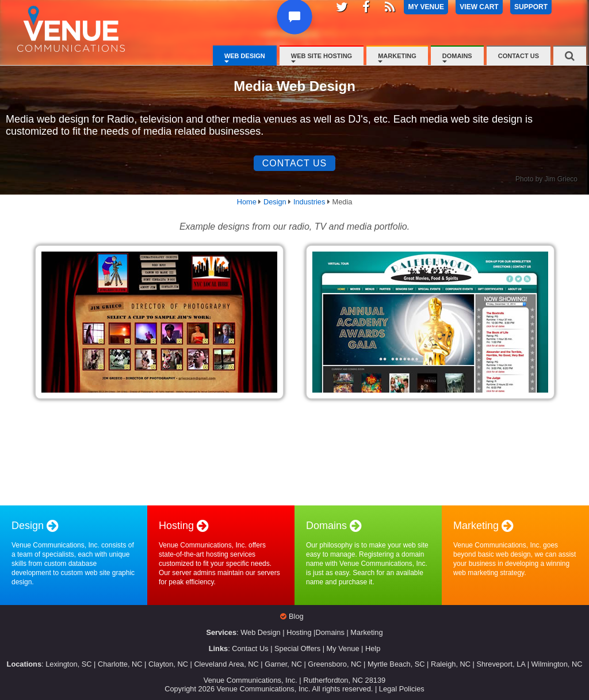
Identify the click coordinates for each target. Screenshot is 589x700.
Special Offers (297, 648)
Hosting (299, 632)
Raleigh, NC (451, 664)
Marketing (397, 56)
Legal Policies (402, 689)
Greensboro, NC (334, 664)
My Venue (343, 648)
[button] (297, 28)
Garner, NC (283, 664)
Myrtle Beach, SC (396, 664)
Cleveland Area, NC (226, 664)
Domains (457, 56)
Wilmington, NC (557, 664)
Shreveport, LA (501, 664)
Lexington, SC (68, 664)
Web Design (245, 56)
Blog (296, 616)
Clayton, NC (168, 664)
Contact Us (519, 56)
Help (373, 648)
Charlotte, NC (120, 664)
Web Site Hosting (322, 56)
